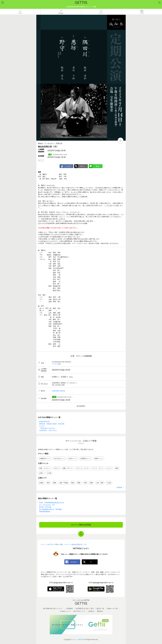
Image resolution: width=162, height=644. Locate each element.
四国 (91, 483)
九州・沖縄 (100, 483)
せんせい (42, 426)
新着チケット (99, 459)
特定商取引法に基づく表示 (85, 608)
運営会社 (100, 611)
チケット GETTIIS (78, 639)
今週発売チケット (45, 459)
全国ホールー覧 (112, 608)
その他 (49, 473)
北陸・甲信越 (64, 483)
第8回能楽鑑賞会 (45, 512)
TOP (81, 535)
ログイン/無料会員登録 (81, 525)
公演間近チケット (86, 459)
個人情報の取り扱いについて (53, 608)
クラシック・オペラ (82, 468)
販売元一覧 (100, 608)
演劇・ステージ (68, 468)
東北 (48, 483)
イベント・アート (97, 468)
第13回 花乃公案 (45, 507)
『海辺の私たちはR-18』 (47, 428)
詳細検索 (119, 487)
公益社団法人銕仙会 (58, 391)
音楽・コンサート (45, 468)
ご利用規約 (69, 608)
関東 (55, 483)
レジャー (109, 468)
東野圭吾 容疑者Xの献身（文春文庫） (52, 424)
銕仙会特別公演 (44, 422)
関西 (79, 483)
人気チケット (72, 459)
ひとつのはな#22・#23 (47, 505)
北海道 (41, 483)
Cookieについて (65, 611)
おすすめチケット (59, 459)
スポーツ (57, 468)
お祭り (41, 473)
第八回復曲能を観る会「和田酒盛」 (51, 509)
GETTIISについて (79, 611)
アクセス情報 (56, 364)
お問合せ (91, 611)
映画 (117, 468)
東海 (73, 483)
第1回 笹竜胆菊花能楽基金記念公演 (51, 503)
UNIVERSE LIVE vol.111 (48, 430)
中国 (85, 483)
